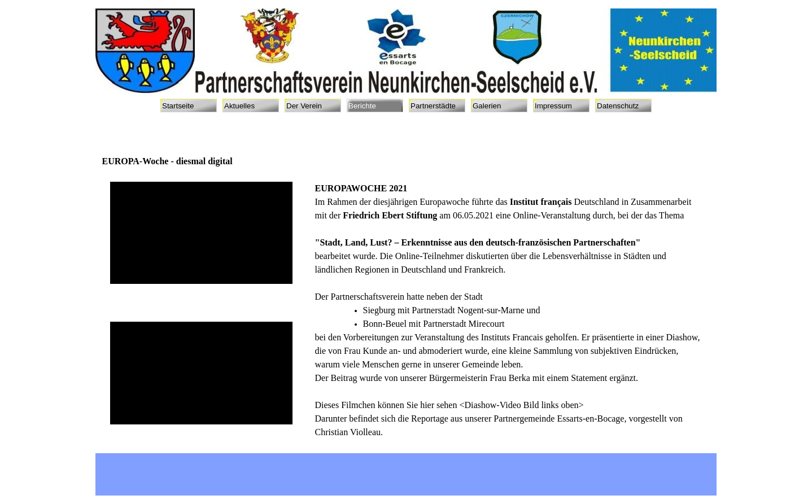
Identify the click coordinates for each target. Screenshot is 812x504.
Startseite (178, 106)
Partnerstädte (433, 106)
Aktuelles (239, 106)
